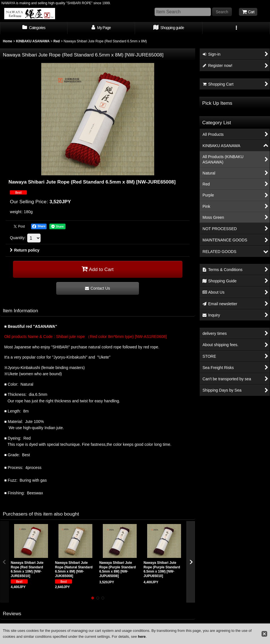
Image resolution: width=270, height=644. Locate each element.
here (142, 637)
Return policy (25, 250)
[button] (236, 28)
